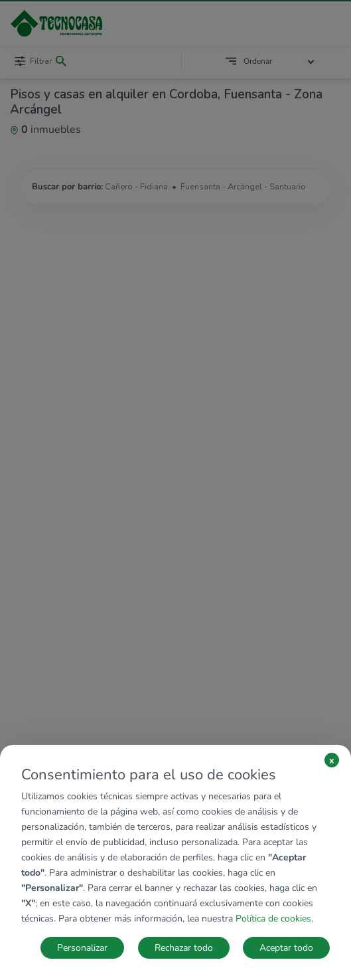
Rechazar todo (184, 948)
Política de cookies (273, 919)
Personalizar (82, 948)
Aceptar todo (286, 948)
